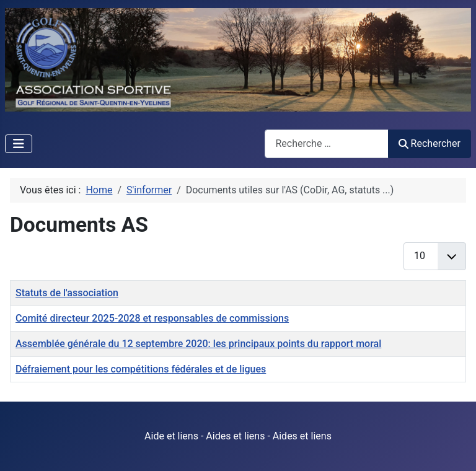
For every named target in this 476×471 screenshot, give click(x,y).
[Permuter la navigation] (19, 144)
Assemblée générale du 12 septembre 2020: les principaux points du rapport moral (198, 344)
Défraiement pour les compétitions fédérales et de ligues (141, 369)
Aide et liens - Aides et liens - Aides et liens (238, 436)
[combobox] (327, 143)
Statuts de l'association (67, 293)
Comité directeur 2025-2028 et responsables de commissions (152, 318)
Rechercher (430, 143)
